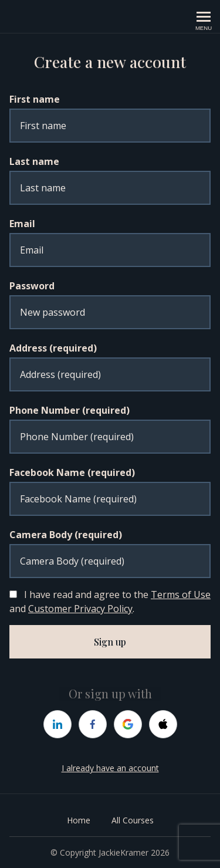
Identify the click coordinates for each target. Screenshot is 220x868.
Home (79, 820)
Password (32, 286)
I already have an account (110, 768)
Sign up (110, 642)
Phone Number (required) (70, 410)
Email (22, 224)
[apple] (163, 724)
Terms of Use (181, 595)
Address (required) (53, 348)
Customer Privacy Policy (80, 609)
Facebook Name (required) (72, 472)
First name (35, 99)
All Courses (133, 820)
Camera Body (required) (66, 535)
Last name (34, 161)
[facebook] (93, 724)
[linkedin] (57, 724)
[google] (128, 724)
